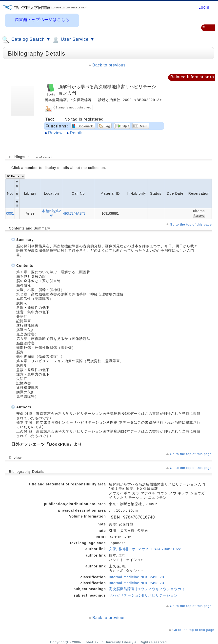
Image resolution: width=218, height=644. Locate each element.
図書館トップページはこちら (42, 20)
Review (55, 133)
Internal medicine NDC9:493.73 (137, 583)
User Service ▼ (73, 40)
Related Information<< (192, 77)
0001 (10, 213)
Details (77, 133)
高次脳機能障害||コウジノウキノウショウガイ (147, 589)
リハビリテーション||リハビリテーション (143, 595)
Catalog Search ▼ (26, 40)
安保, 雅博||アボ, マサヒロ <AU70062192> (145, 549)
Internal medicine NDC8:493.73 (137, 577)
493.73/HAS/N (74, 213)
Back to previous (109, 65)
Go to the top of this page (191, 224)
